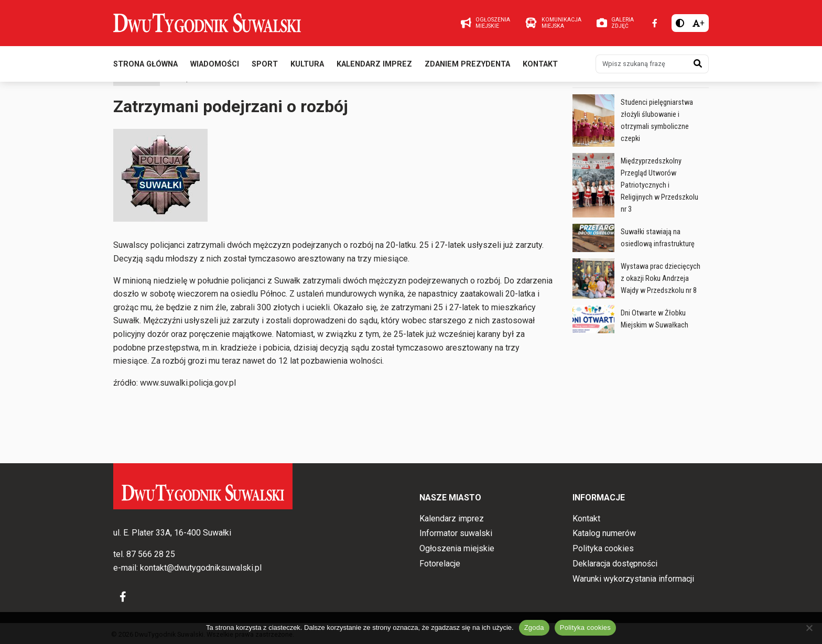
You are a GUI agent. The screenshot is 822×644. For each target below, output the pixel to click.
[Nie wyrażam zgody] (809, 628)
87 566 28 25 (151, 554)
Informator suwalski (456, 533)
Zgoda (534, 627)
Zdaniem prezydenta (467, 67)
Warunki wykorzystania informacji (633, 579)
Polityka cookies (603, 548)
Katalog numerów (604, 533)
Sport (265, 67)
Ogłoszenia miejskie (457, 548)
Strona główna (145, 67)
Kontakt (540, 67)
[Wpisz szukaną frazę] (642, 67)
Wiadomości (215, 67)
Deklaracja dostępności (615, 564)
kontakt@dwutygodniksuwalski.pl (201, 568)
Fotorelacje (440, 564)
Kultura (307, 67)
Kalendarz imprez (374, 67)
